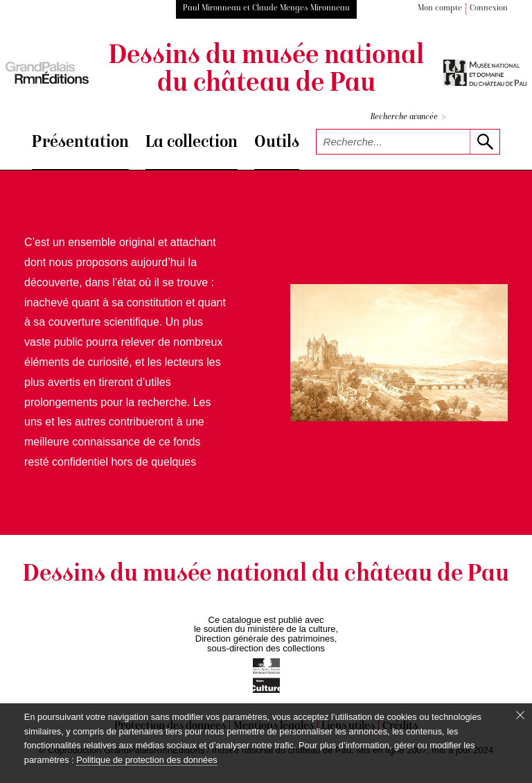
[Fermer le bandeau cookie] (520, 715)
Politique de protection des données (147, 760)
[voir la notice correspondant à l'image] (399, 352)
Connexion (489, 9)
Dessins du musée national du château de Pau (266, 71)
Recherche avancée (408, 117)
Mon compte (440, 9)
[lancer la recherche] (485, 142)
